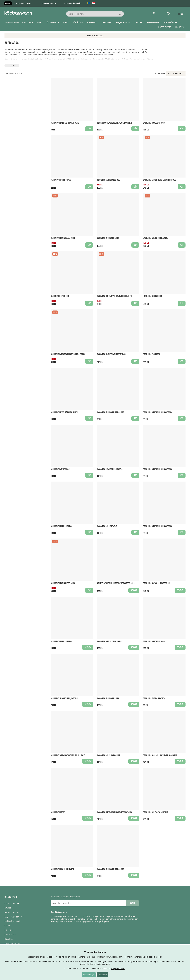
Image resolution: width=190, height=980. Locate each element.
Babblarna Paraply (58, 812)
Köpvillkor (9, 939)
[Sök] (95, 14)
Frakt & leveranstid (13, 921)
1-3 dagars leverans (24, 3)
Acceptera (102, 975)
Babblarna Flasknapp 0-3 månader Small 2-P (114, 296)
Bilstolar (28, 22)
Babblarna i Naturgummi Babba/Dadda (112, 354)
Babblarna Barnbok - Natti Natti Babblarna (160, 755)
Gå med (133, 903)
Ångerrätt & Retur (12, 943)
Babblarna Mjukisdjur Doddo (154, 642)
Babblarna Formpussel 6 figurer (110, 642)
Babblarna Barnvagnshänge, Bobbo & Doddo (68, 354)
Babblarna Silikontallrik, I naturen (65, 699)
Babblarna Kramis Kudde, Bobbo (63, 583)
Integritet (9, 930)
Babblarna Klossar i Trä (153, 296)
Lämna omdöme (12, 903)
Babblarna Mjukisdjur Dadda (108, 699)
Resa (66, 22)
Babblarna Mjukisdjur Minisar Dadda (65, 123)
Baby (40, 22)
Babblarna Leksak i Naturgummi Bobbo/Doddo (115, 812)
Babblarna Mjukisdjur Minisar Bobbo (157, 469)
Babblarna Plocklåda (151, 354)
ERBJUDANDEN (123, 22)
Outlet (138, 22)
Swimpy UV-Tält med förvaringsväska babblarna (116, 583)
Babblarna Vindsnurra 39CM (154, 699)
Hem (89, 35)
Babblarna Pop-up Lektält (107, 526)
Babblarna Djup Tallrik (60, 296)
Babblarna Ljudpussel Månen (62, 869)
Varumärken (170, 22)
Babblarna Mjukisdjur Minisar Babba (157, 412)
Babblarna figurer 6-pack (61, 180)
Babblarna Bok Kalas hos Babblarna (157, 583)
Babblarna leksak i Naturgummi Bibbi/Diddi (160, 180)
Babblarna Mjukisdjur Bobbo (154, 123)
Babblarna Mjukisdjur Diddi (61, 642)
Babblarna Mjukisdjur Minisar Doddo (157, 526)
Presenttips (153, 22)
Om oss (8, 908)
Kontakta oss (10, 934)
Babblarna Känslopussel (60, 469)
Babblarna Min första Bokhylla (155, 812)
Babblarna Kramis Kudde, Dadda (155, 238)
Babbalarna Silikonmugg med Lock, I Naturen (114, 123)
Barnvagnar (12, 22)
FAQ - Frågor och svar (14, 917)
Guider (8, 926)
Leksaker (107, 22)
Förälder (78, 22)
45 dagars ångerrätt (73, 3)
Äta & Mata (53, 22)
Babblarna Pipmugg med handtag (110, 469)
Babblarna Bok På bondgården (109, 755)
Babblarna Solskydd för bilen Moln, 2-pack (68, 755)
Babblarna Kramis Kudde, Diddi (109, 180)
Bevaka (134, 590)
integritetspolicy (118, 969)
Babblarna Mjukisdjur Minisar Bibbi (111, 412)
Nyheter (180, 27)
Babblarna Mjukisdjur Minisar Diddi (111, 869)
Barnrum (92, 22)
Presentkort (165, 27)
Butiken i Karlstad (12, 912)
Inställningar (89, 975)
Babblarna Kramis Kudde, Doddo (63, 238)
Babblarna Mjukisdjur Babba (108, 238)
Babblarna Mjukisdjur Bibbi (61, 526)
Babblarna (99, 35)
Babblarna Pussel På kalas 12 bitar (65, 412)
